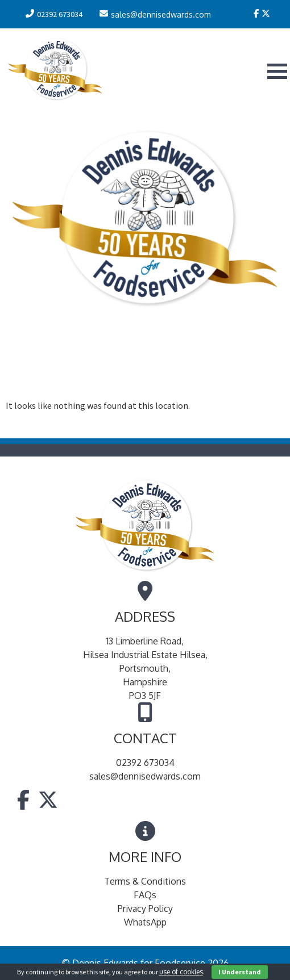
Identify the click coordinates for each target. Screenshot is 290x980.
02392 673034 (145, 763)
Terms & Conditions (145, 881)
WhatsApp (145, 922)
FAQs (145, 895)
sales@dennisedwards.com (145, 776)
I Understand (240, 972)
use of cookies (181, 972)
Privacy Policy (145, 908)
